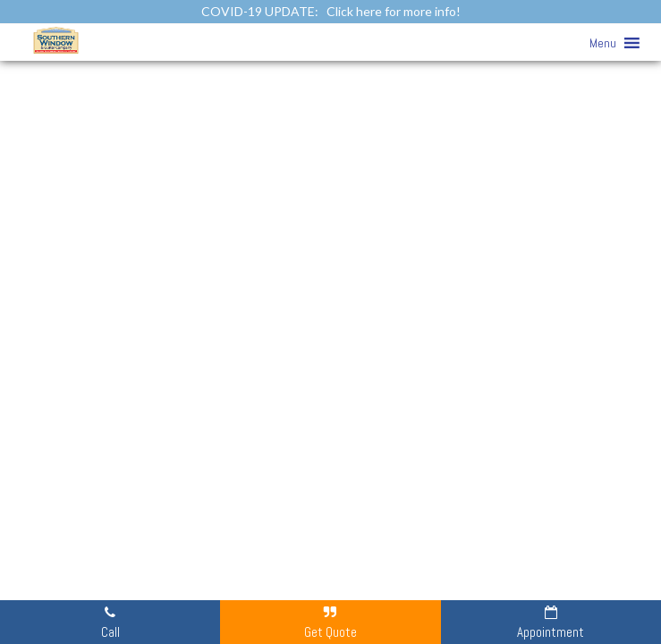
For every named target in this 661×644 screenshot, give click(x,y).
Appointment (551, 622)
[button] (603, 43)
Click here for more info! (394, 11)
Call (110, 622)
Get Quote (330, 622)
